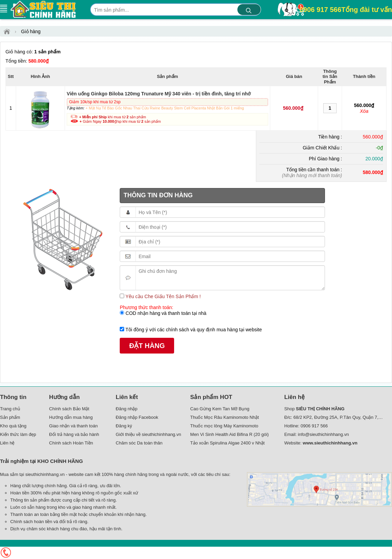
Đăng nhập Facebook (137, 417)
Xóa (364, 111)
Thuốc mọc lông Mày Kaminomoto (224, 426)
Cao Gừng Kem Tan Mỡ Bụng (220, 409)
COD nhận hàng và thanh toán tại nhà (165, 313)
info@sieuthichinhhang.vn (323, 434)
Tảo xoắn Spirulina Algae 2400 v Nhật (227, 443)
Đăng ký (124, 426)
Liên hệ (7, 443)
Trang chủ (10, 409)
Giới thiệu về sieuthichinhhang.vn (148, 434)
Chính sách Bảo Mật (69, 409)
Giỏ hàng (31, 31)
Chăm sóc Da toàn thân (139, 443)
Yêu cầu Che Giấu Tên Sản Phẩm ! (162, 296)
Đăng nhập (126, 409)
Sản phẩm (10, 417)
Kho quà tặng (13, 426)
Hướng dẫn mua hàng (71, 417)
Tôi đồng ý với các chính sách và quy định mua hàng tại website (193, 330)
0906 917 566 (346, 10)
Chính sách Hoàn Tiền (71, 443)
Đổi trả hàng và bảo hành (74, 434)
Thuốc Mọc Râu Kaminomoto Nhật (225, 417)
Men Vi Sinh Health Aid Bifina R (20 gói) (230, 434)
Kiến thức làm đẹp (18, 434)
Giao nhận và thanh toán (74, 426)
